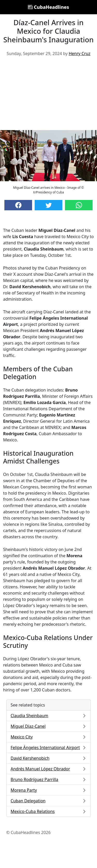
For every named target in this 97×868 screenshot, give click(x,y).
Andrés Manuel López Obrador (48, 769)
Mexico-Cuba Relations (48, 811)
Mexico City (48, 737)
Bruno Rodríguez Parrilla (48, 779)
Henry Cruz (79, 53)
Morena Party (48, 790)
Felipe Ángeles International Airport (48, 748)
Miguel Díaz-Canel (48, 726)
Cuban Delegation (48, 801)
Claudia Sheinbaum (48, 716)
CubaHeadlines (48, 7)
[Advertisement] (48, 95)
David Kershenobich (48, 758)
